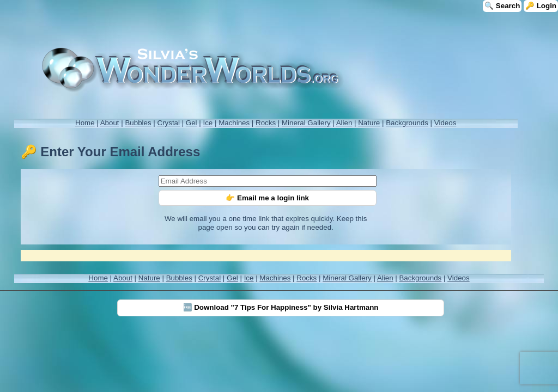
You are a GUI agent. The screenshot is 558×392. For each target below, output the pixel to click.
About (110, 123)
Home (85, 123)
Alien (344, 123)
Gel (192, 123)
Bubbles (138, 123)
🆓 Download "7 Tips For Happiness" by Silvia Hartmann (281, 307)
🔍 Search (502, 6)
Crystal (169, 123)
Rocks (266, 123)
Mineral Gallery (306, 123)
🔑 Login (541, 6)
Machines (234, 123)
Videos (445, 123)
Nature (369, 123)
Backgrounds (407, 123)
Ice (208, 123)
